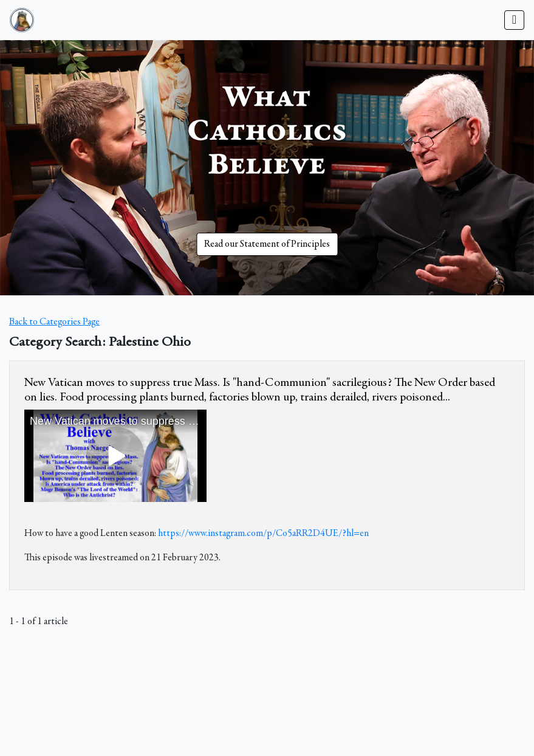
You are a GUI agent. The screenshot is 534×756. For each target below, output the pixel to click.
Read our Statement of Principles (267, 244)
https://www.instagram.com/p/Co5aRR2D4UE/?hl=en (263, 534)
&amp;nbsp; (115, 456)
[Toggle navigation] (514, 20)
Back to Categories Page (54, 322)
